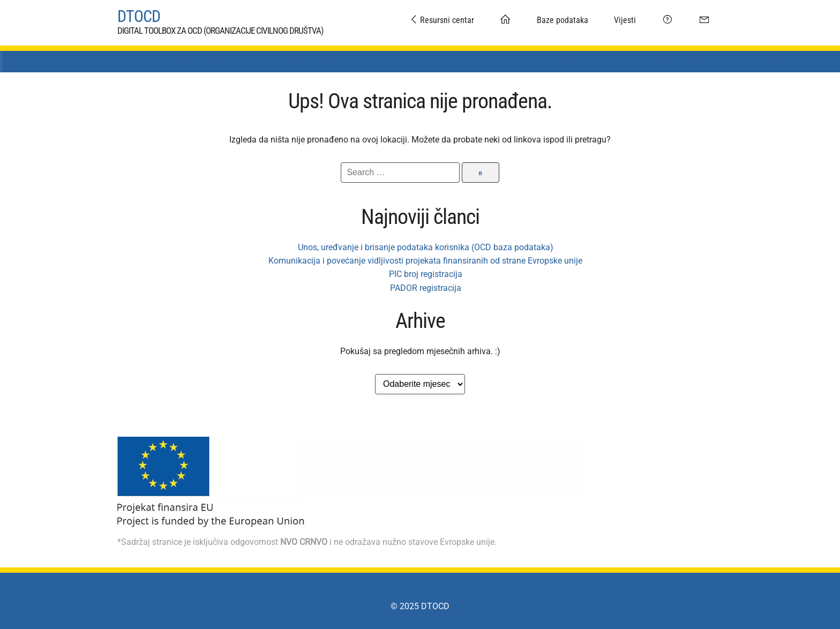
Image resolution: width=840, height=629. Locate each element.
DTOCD (139, 13)
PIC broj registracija (426, 269)
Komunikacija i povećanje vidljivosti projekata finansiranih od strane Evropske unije (425, 255)
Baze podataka (562, 20)
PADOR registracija (426, 282)
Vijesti (625, 20)
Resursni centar (441, 20)
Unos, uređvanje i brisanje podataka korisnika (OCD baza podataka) (426, 242)
